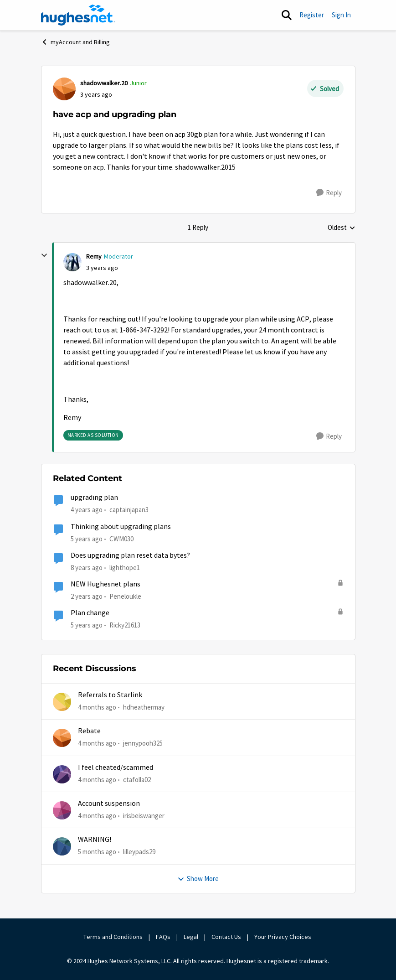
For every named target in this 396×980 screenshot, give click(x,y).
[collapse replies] (44, 255)
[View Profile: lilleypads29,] (62, 846)
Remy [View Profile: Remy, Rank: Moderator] (94, 256)
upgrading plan (94, 498)
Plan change (90, 613)
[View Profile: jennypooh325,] (62, 738)
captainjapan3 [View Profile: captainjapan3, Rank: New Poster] (129, 510)
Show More (198, 879)
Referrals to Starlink (110, 695)
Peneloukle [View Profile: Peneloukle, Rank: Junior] (125, 596)
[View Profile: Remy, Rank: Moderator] (72, 262)
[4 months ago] (97, 708)
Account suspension (109, 804)
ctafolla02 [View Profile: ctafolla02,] (137, 780)
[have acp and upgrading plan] (102, 268)
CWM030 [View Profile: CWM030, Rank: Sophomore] (121, 538)
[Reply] (329, 193)
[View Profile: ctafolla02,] (62, 774)
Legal (191, 937)
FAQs (163, 937)
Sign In (341, 15)
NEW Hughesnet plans (105, 584)
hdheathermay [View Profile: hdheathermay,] (144, 707)
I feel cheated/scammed (116, 767)
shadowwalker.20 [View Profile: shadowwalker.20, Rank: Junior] (104, 83)
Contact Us (226, 937)
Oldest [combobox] (342, 228)
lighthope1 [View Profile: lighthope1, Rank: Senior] (125, 568)
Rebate (89, 731)
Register (312, 15)
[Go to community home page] (78, 15)
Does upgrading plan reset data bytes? (130, 555)
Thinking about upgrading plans (121, 527)
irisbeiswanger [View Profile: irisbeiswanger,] (144, 816)
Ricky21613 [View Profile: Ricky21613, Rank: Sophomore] (125, 625)
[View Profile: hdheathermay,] (62, 702)
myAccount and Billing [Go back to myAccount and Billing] (75, 42)
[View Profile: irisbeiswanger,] (62, 810)
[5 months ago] (97, 852)
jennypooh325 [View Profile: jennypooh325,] (143, 743)
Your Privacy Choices (283, 937)
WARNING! (95, 840)
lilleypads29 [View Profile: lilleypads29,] (139, 852)
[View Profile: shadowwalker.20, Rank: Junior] (64, 89)
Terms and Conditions (113, 937)
